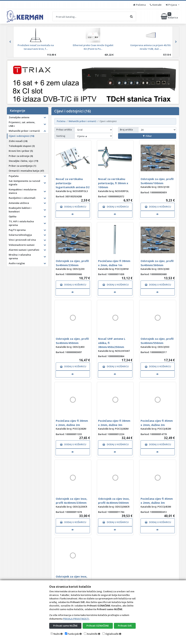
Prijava (172, 5)
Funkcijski (73, 634)
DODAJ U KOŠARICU (73, 207)
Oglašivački (112, 634)
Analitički (92, 634)
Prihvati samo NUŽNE (65, 626)
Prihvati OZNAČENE (98, 626)
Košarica (170, 16)
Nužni (57, 634)
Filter (147, 136)
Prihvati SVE (125, 626)
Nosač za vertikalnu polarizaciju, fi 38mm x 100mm (113, 183)
